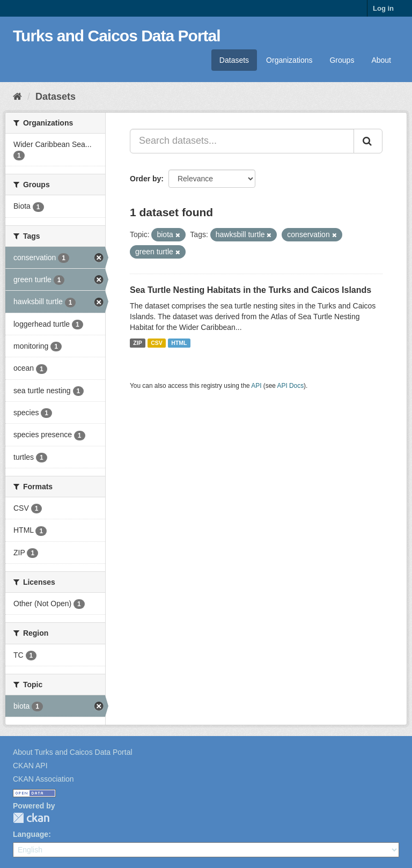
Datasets (234, 60)
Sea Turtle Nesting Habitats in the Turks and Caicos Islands (251, 290)
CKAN (31, 818)
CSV (157, 343)
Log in (383, 8)
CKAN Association (43, 779)
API (256, 386)
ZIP (137, 343)
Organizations (289, 60)
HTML (179, 343)
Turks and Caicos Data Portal (117, 36)
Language (31, 834)
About (381, 60)
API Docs (291, 386)
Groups (342, 60)
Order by (145, 179)
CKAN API (30, 766)
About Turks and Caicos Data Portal (73, 752)
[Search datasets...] (242, 141)
